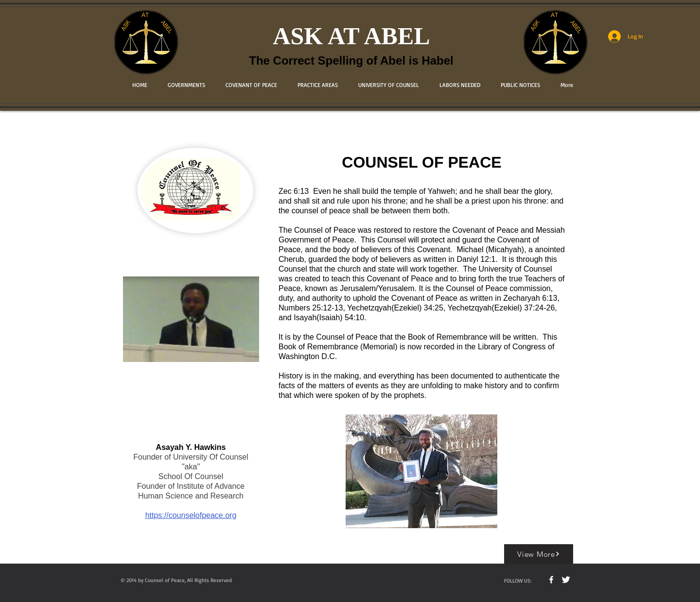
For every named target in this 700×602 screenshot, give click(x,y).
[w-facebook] (551, 580)
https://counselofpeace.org (191, 515)
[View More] (539, 554)
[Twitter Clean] (566, 580)
